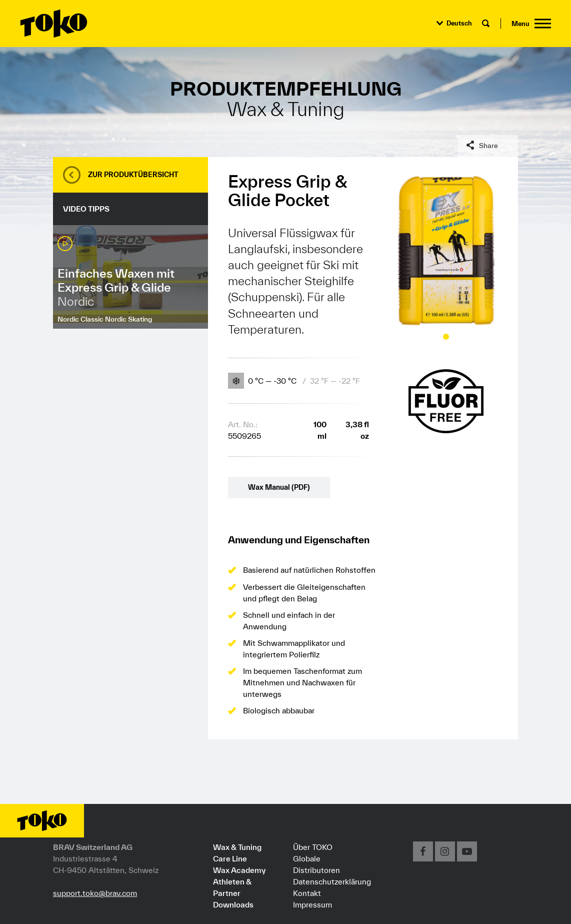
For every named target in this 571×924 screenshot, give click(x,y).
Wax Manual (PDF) (279, 487)
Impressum (312, 904)
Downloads (233, 904)
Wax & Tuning (237, 847)
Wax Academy (239, 870)
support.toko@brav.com (95, 893)
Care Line (230, 858)
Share (488, 146)
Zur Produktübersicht (133, 175)
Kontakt (307, 893)
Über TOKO (313, 847)
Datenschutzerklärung (332, 881)
